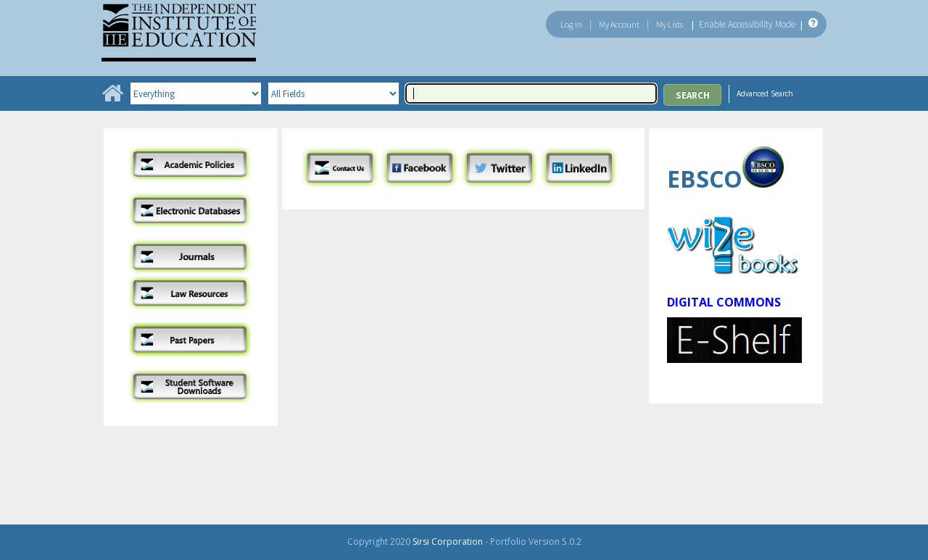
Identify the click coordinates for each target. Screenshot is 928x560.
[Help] (812, 24)
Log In (571, 24)
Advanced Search (765, 93)
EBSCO (705, 179)
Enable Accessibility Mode (747, 24)
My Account (619, 24)
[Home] (112, 98)
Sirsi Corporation (448, 542)
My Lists (670, 24)
